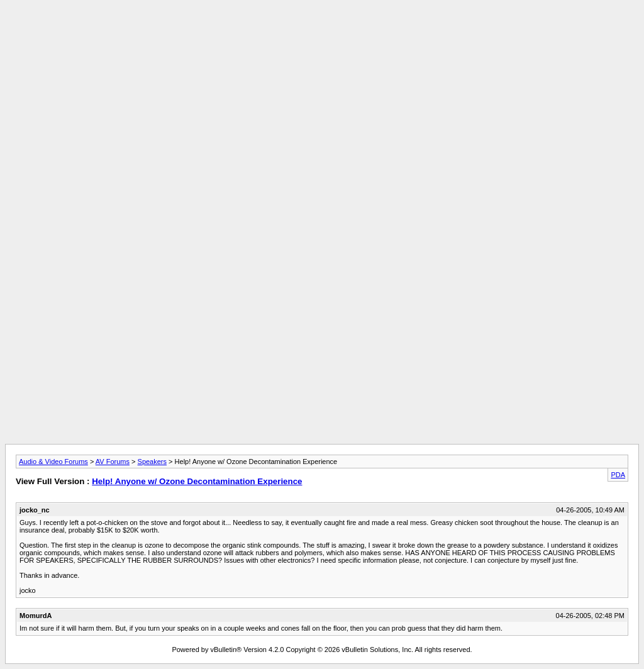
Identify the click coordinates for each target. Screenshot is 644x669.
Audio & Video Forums (53, 462)
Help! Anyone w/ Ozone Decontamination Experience (197, 481)
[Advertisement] (322, 33)
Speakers (152, 462)
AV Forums (113, 462)
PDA (618, 475)
